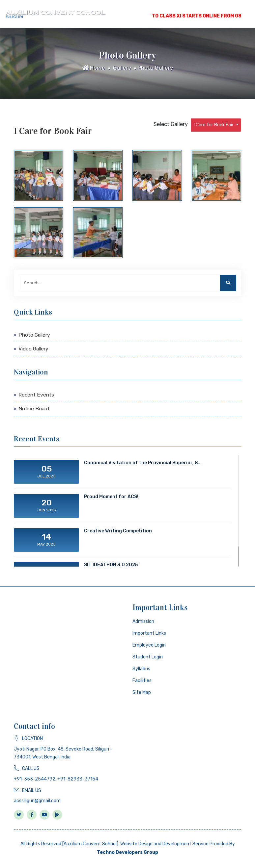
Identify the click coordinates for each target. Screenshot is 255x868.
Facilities (142, 681)
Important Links (149, 633)
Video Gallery (33, 349)
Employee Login (149, 645)
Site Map (142, 692)
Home (94, 68)
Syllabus (141, 669)
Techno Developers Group (127, 852)
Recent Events (36, 395)
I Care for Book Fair (214, 125)
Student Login (148, 657)
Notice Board (34, 409)
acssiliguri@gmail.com (37, 801)
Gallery (122, 68)
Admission (143, 621)
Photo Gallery (155, 68)
